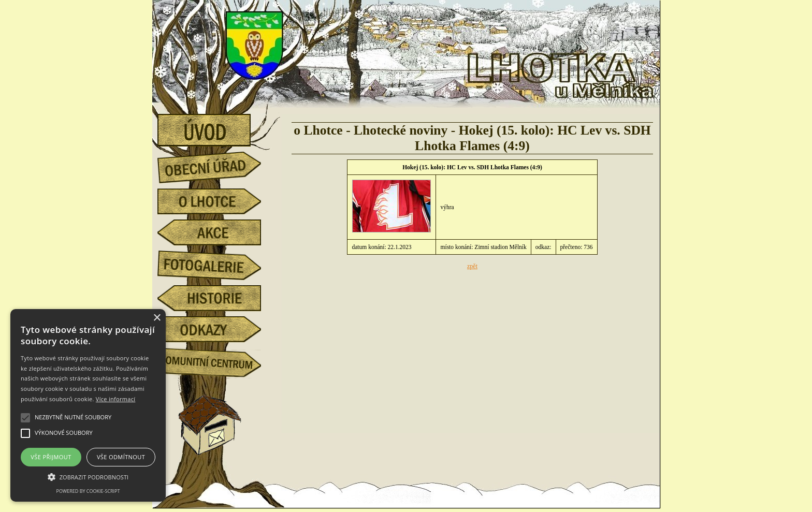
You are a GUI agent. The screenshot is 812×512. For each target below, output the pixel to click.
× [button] (157, 318)
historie (217, 298)
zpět (472, 266)
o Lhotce (217, 201)
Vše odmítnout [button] (121, 457)
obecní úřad (217, 165)
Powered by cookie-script (88, 491)
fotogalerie (217, 264)
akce (217, 232)
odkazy (217, 329)
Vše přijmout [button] (51, 457)
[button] (88, 476)
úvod (217, 127)
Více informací (116, 399)
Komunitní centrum (217, 360)
